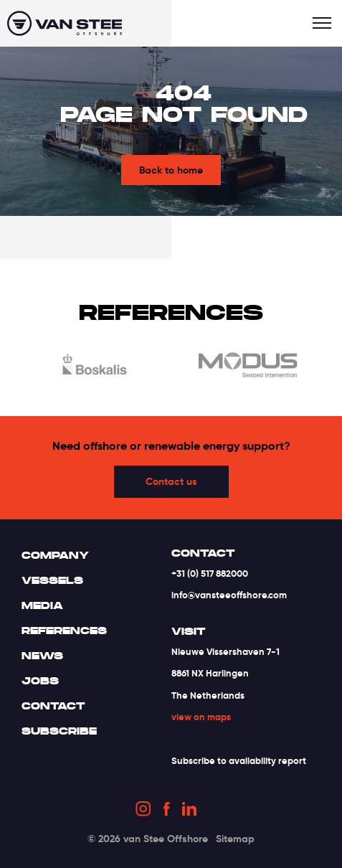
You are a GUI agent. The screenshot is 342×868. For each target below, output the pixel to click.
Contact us (171, 481)
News (42, 656)
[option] (95, 367)
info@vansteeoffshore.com (229, 595)
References (64, 631)
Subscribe (59, 731)
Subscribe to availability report (239, 761)
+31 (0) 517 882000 (210, 574)
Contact (53, 706)
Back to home (171, 170)
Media (42, 605)
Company (55, 555)
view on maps (201, 717)
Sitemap (235, 839)
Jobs (40, 681)
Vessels (52, 580)
